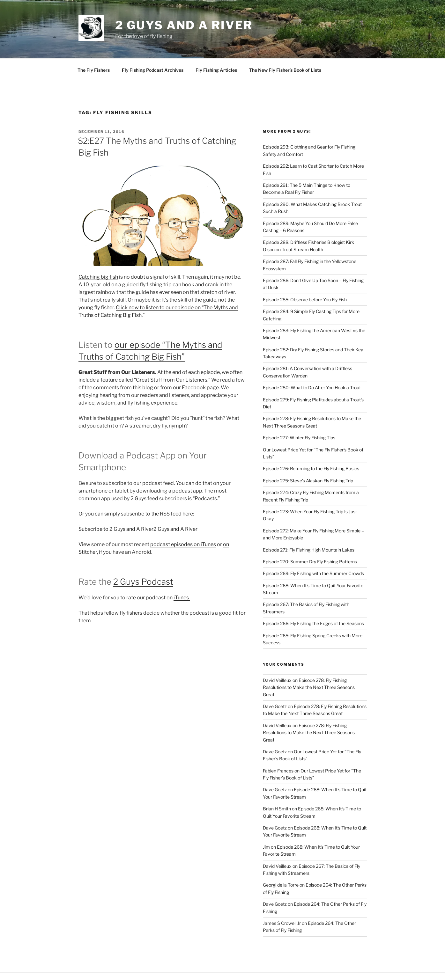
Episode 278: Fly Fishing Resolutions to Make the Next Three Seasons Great (309, 664)
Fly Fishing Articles (216, 47)
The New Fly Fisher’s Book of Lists (285, 47)
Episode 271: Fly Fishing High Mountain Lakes (309, 527)
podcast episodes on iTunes (183, 521)
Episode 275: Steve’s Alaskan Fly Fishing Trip (308, 458)
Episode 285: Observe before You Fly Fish (305, 277)
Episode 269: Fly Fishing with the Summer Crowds (313, 550)
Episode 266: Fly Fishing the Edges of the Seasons (313, 600)
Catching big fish (98, 254)
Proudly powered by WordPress (109, 965)
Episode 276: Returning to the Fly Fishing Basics (311, 446)
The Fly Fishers (94, 47)
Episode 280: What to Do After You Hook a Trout (312, 365)
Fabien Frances (278, 748)
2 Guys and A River (184, 25)
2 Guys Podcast (143, 559)
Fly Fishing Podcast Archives (153, 47)
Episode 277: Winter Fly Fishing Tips (299, 415)
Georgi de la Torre (281, 862)
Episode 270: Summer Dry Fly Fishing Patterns (310, 539)
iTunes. (182, 575)
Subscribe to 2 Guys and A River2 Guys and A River (138, 506)
